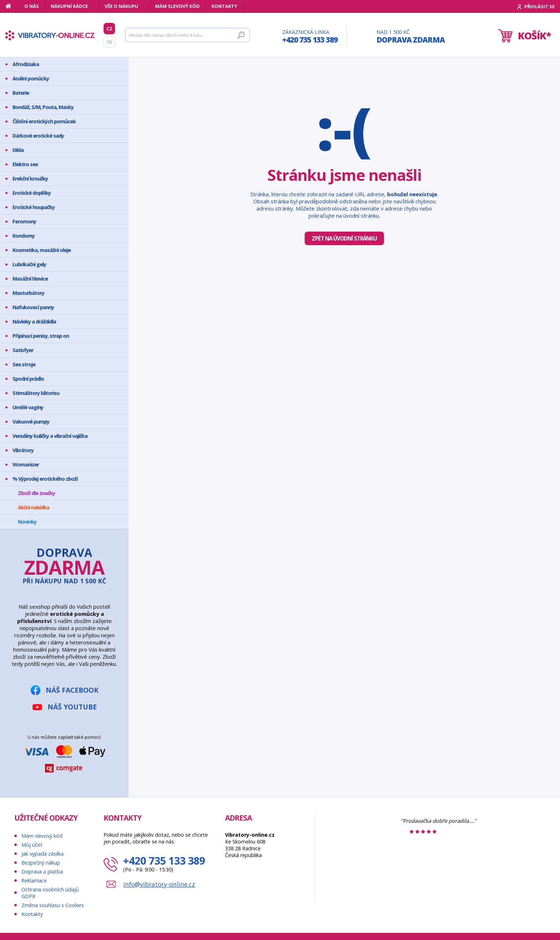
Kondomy (24, 236)
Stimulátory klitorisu (36, 393)
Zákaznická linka (310, 37)
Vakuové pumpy (31, 422)
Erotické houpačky (34, 207)
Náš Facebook (72, 690)
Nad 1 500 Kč (411, 37)
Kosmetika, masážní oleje (42, 250)
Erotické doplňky (32, 193)
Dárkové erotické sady (38, 136)
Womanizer (26, 464)
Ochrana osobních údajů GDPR (50, 893)
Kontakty (224, 6)
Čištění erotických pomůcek (44, 121)
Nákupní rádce (69, 6)
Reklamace (34, 880)
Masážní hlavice (30, 279)
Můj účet (32, 845)
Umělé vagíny (28, 407)
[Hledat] (187, 35)
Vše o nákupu (121, 6)
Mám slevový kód (177, 6)
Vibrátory (23, 450)
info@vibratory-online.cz (159, 884)
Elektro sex (25, 164)
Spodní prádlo (28, 379)
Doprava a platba (42, 872)
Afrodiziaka (26, 64)
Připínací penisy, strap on (41, 336)
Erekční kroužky (30, 179)
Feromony (24, 221)
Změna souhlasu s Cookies (53, 905)
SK (109, 42)
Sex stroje (24, 364)
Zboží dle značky (36, 493)
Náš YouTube (72, 707)
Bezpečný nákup (41, 863)
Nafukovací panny (33, 307)
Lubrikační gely (29, 264)
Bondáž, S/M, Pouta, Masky (43, 107)
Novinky (27, 522)
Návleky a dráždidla (34, 321)
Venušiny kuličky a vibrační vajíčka (50, 436)
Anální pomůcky (31, 78)
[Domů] (12, 6)
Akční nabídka (34, 507)
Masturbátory (28, 293)
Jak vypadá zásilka (42, 854)
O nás (32, 6)
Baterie (21, 93)
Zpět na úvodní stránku (344, 238)
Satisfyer (23, 350)
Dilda (18, 150)
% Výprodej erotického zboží (45, 479)
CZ (109, 29)
